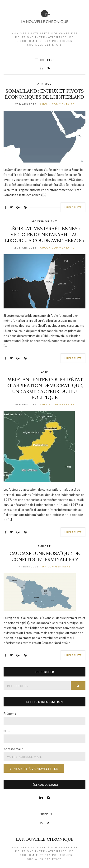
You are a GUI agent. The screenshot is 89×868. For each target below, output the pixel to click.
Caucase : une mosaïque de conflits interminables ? (45, 556)
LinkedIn (44, 814)
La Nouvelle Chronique (45, 839)
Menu (44, 60)
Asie (45, 372)
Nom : (8, 731)
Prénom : (10, 714)
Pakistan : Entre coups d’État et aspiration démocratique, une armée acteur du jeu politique (45, 388)
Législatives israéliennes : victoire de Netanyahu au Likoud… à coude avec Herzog (44, 234)
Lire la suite (73, 207)
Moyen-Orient (44, 221)
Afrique (45, 84)
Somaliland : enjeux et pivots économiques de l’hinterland (44, 94)
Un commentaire (56, 566)
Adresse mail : (13, 749)
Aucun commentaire (57, 104)
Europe (44, 546)
